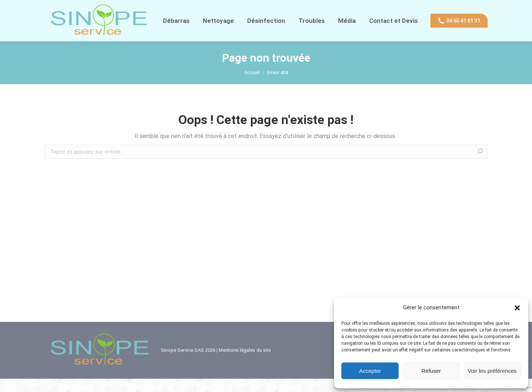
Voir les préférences (492, 371)
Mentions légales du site (245, 363)
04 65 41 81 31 (63, 7)
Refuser (431, 371)
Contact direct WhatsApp (120, 7)
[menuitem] (176, 34)
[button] (517, 308)
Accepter (370, 371)
